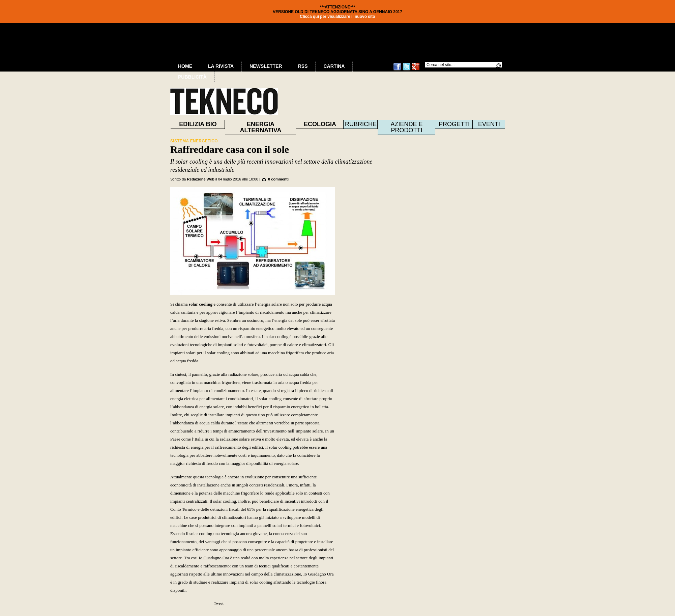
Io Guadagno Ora (214, 558)
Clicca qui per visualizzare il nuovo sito (337, 17)
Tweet (219, 604)
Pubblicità (192, 77)
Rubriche (361, 124)
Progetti (454, 124)
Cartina (334, 66)
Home (185, 66)
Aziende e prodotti (406, 127)
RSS (303, 66)
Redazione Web (201, 179)
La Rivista (221, 66)
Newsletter (266, 66)
